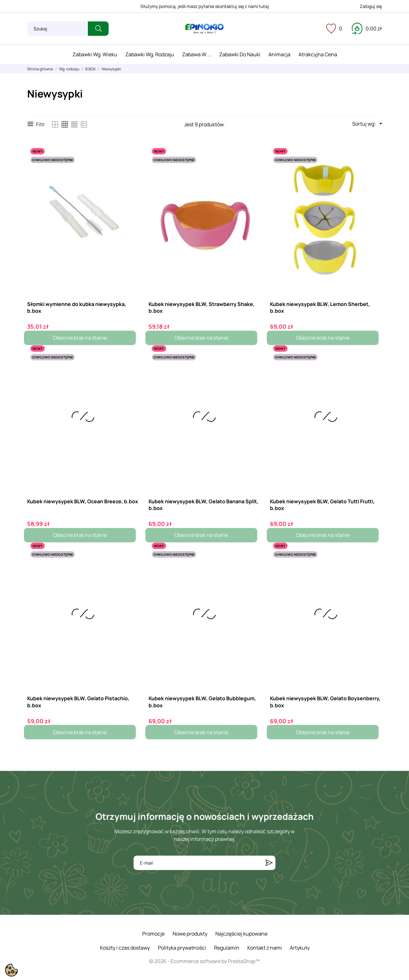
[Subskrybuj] (269, 863)
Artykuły (300, 948)
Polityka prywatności (182, 948)
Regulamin (227, 948)
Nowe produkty (190, 934)
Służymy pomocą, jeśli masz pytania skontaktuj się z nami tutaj (205, 6)
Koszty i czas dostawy (125, 948)
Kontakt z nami (265, 948)
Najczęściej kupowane (241, 934)
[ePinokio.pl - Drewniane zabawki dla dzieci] (204, 29)
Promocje (153, 934)
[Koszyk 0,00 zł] (367, 28)
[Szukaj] (58, 29)
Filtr (36, 124)
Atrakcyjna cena (318, 54)
